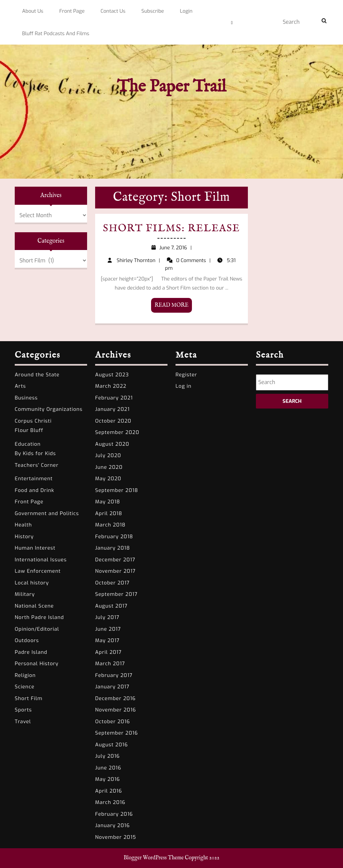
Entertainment (34, 479)
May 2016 (108, 779)
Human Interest (35, 548)
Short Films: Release (172, 231)
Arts (20, 386)
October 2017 (112, 583)
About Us (33, 11)
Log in (184, 386)
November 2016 (116, 710)
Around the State (37, 375)
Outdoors (27, 640)
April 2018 (109, 513)
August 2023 (112, 375)
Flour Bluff (29, 430)
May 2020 (108, 479)
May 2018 (108, 502)
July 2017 (107, 617)
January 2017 (112, 687)
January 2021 (112, 409)
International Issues (41, 560)
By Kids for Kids (35, 453)
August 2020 (112, 444)
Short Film (29, 698)
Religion (25, 675)
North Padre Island (39, 617)
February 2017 (114, 675)
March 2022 (111, 386)
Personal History (37, 664)
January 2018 (113, 548)
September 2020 (117, 432)
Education (28, 444)
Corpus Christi (33, 421)
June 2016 (108, 768)
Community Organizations (49, 409)
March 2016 (110, 802)
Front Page (72, 11)
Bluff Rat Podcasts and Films (56, 34)
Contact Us (113, 11)
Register (186, 375)
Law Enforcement (38, 571)
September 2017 (116, 594)
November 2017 (115, 571)
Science (25, 687)
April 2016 (109, 791)
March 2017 (110, 664)
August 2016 (112, 745)
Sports (23, 710)
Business (26, 398)
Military (25, 594)
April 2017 (108, 652)
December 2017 (115, 560)
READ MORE (173, 305)
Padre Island (31, 652)
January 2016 (113, 825)
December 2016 (115, 698)
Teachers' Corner (37, 465)
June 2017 (108, 629)
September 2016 (117, 733)
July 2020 (108, 455)
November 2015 (116, 837)
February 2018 (114, 537)
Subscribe (153, 11)
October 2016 (113, 722)
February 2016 (114, 814)
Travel (23, 722)
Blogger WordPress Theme (154, 858)
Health (23, 525)
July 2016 (108, 756)
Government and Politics (47, 513)
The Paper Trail (171, 87)
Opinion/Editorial (37, 629)
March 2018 (110, 525)
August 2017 (111, 606)
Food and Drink (35, 490)
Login (186, 11)
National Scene (34, 606)
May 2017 (107, 640)
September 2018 (117, 490)
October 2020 (113, 421)
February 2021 (114, 398)
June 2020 (109, 467)
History (24, 537)
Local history (32, 583)
